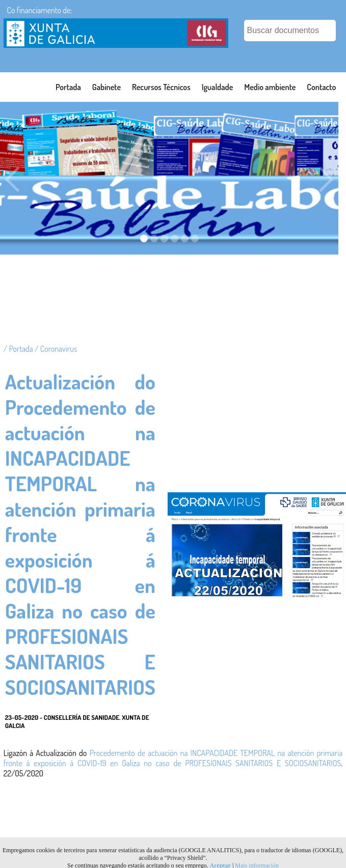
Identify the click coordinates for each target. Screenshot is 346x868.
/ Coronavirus (56, 349)
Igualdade (218, 87)
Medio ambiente (270, 87)
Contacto (321, 87)
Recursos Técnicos (161, 87)
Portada (68, 87)
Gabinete (107, 87)
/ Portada (19, 349)
